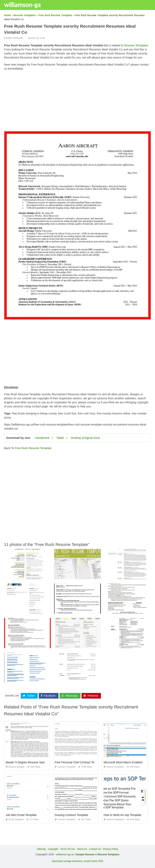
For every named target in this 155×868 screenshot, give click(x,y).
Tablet (60, 438)
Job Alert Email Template (21, 815)
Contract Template (65, 767)
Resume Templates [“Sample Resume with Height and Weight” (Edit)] (108, 854)
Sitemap (41, 849)
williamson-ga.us (65, 854)
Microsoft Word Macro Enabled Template (129, 762)
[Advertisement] (77, 102)
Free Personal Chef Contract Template (79, 762)
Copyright (53, 849)
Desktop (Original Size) (85, 438)
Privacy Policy (110, 849)
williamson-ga (22, 5)
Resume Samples (15, 767)
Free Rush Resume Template (33, 448)
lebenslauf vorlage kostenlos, (68, 861)
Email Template (15, 819)
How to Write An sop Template (122, 815)
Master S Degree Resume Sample (27, 762)
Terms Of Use (68, 849)
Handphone (42, 438)
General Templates (114, 767)
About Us (82, 849)
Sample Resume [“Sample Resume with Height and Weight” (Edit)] (85, 854)
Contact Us (95, 849)
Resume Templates (14, 38)
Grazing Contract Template (71, 815)
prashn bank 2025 (93, 861)
